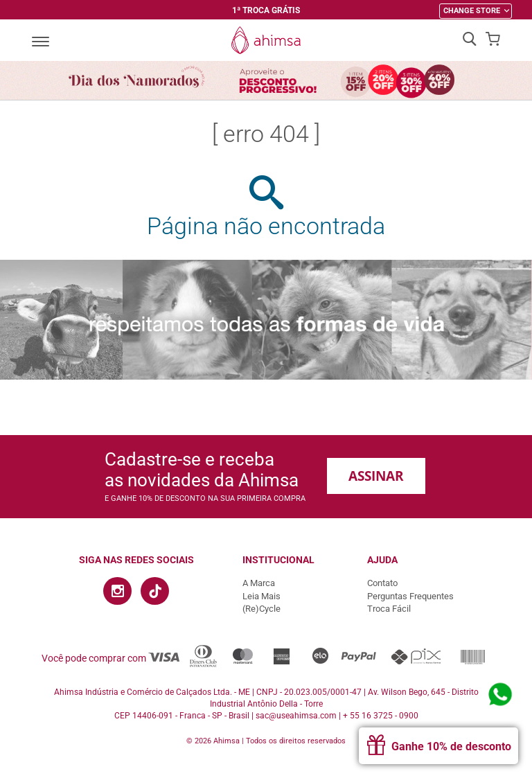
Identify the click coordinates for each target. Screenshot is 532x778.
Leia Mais (261, 596)
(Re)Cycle (261, 609)
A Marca (259, 583)
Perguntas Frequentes (410, 596)
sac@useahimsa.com (296, 716)
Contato (382, 583)
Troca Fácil (389, 609)
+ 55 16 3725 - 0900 (381, 716)
